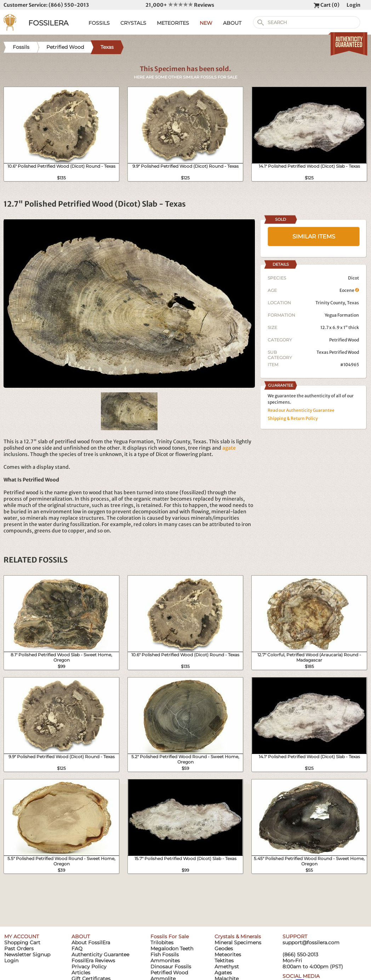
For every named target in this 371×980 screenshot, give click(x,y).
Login (353, 5)
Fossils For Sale (170, 936)
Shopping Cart (22, 942)
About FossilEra (91, 942)
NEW (206, 23)
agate (229, 448)
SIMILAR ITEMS (314, 237)
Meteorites (228, 955)
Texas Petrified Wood (338, 352)
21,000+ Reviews (180, 5)
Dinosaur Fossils (171, 967)
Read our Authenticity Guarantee (301, 410)
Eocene (349, 290)
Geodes (224, 949)
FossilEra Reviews (93, 961)
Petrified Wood (344, 340)
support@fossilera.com (311, 942)
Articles (81, 973)
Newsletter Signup (27, 955)
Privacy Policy (89, 967)
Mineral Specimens (238, 942)
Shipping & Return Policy (293, 418)
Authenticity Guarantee (100, 955)
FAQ (77, 949)
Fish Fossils (165, 955)
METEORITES (173, 23)
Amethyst (227, 967)
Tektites (224, 961)
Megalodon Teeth (172, 949)
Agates (223, 973)
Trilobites (162, 942)
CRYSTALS (133, 23)
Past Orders (19, 949)
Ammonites (165, 961)
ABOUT (232, 23)
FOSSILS (99, 23)
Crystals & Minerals (238, 936)
